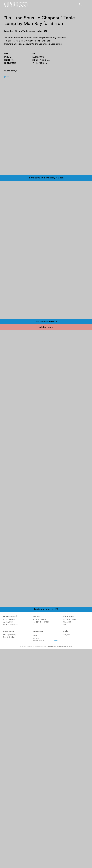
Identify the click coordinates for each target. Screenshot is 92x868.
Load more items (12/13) (46, 419)
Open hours (9, 846)
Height (9, 60)
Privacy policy (52, 862)
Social (66, 846)
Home (16, 4)
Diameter (10, 63)
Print (7, 77)
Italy (65, 839)
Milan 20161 (67, 837)
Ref (6, 54)
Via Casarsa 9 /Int (69, 835)
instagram (67, 850)
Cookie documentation (65, 862)
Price (8, 57)
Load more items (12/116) (46, 824)
